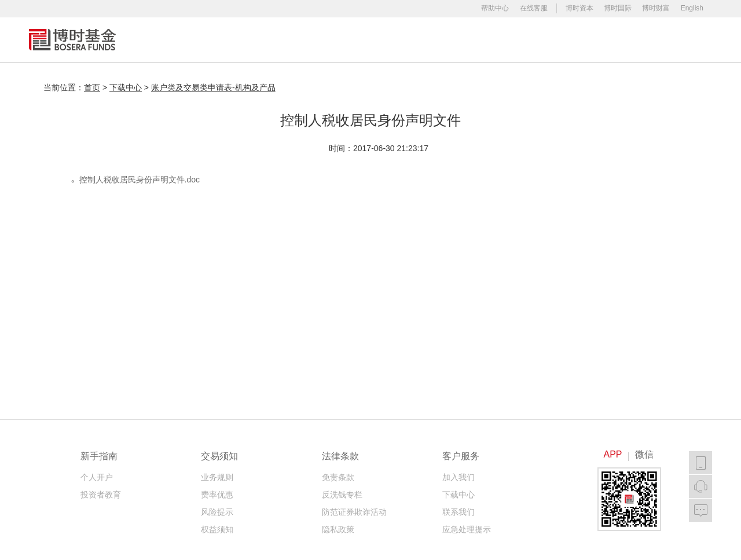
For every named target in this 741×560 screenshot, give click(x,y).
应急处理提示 (467, 529)
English (692, 8)
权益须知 (217, 529)
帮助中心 (495, 8)
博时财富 (656, 8)
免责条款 (338, 477)
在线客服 (534, 8)
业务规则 (217, 477)
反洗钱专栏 (342, 495)
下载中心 (458, 495)
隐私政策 (338, 529)
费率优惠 (217, 495)
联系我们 (458, 512)
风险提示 (217, 512)
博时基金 (72, 40)
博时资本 (579, 8)
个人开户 (97, 477)
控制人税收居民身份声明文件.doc (140, 180)
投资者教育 (101, 495)
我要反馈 (700, 510)
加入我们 (458, 477)
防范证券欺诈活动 (354, 512)
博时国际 (618, 8)
